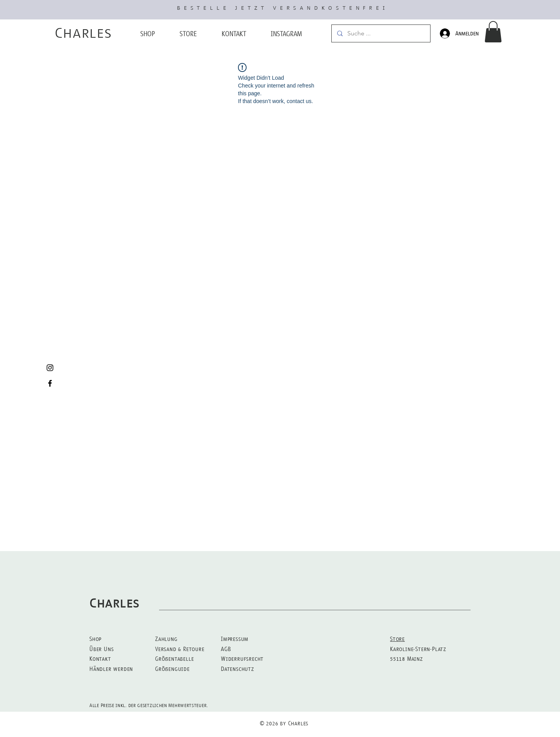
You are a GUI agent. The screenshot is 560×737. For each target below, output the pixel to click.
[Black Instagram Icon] (50, 368)
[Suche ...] (381, 33)
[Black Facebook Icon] (50, 383)
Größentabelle (174, 659)
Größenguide (172, 669)
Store (397, 639)
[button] (493, 32)
